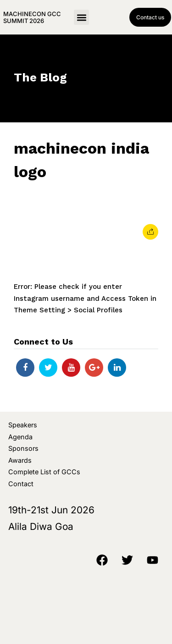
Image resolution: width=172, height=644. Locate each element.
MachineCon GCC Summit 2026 (32, 17)
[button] (81, 17)
